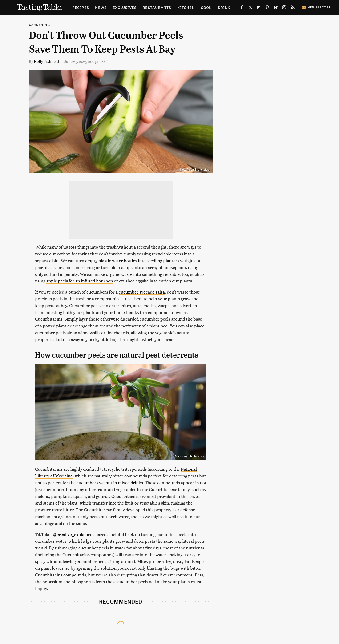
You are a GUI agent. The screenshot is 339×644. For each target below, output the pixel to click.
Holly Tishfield (46, 61)
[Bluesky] (276, 8)
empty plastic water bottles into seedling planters (132, 260)
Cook (206, 7)
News (101, 7)
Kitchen (186, 7)
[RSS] (293, 8)
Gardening (39, 25)
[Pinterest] (267, 8)
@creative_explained (73, 534)
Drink (224, 7)
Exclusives (125, 7)
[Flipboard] (259, 8)
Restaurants (157, 7)
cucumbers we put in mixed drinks (110, 483)
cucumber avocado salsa (142, 292)
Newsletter (316, 7)
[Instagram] (284, 8)
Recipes (81, 7)
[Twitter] (250, 8)
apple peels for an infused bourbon (80, 281)
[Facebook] (242, 8)
